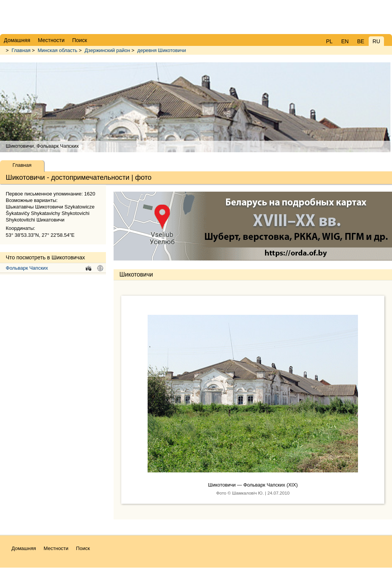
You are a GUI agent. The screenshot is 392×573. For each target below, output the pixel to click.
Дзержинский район (107, 50)
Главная (21, 50)
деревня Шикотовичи (162, 50)
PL (329, 41)
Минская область (58, 50)
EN (345, 41)
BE (361, 41)
